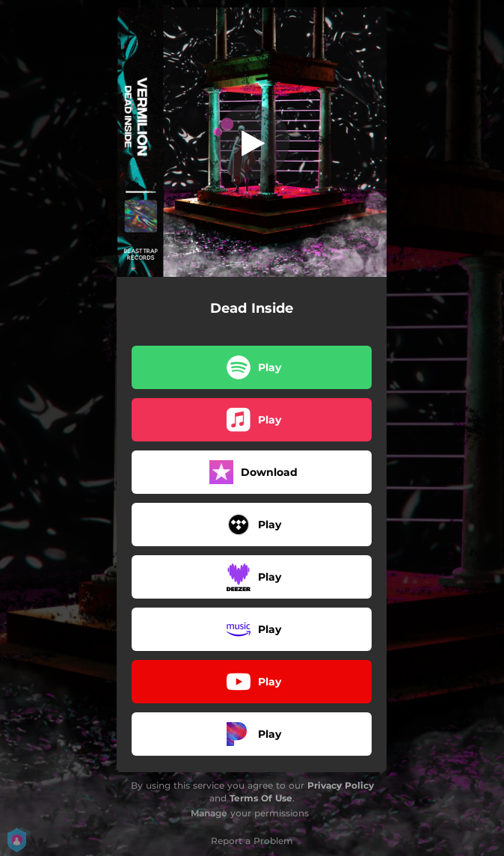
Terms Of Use (261, 798)
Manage (209, 813)
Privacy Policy (341, 785)
